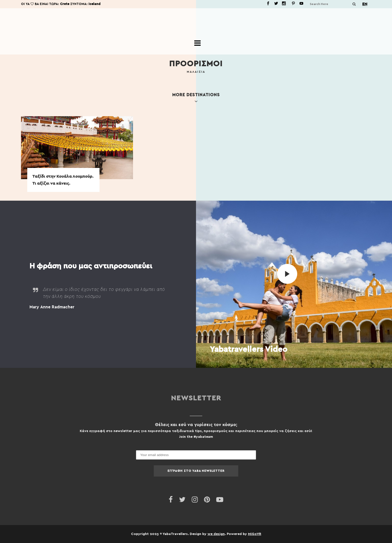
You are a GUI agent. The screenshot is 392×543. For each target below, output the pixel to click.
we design (216, 534)
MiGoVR (255, 534)
